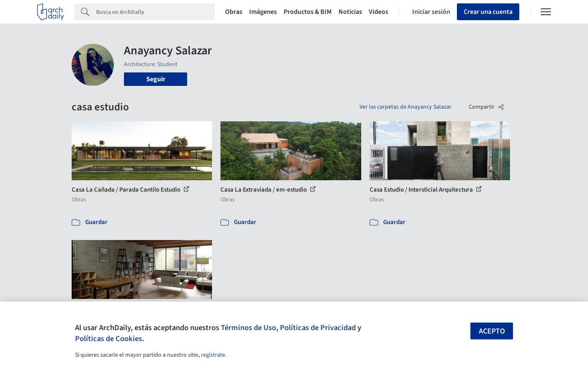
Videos (379, 12)
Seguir (156, 79)
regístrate (213, 355)
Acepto (492, 331)
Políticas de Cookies (109, 339)
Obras (234, 12)
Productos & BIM (308, 12)
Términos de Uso (248, 328)
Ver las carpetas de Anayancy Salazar (405, 107)
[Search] (156, 12)
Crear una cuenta (488, 12)
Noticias (350, 12)
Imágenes (263, 12)
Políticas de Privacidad (318, 328)
